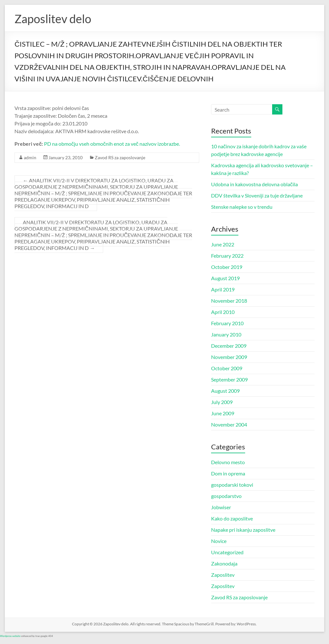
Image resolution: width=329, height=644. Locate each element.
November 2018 (229, 301)
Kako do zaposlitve (232, 518)
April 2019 (223, 289)
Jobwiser (221, 507)
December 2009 (229, 346)
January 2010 (226, 334)
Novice (219, 541)
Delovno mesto (228, 462)
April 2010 (223, 312)
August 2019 (225, 278)
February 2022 (227, 256)
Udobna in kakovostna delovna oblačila (254, 184)
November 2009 (229, 357)
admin (30, 157)
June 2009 (223, 413)
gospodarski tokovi (232, 485)
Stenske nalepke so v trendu (242, 207)
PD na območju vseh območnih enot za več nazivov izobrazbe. (112, 144)
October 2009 (227, 368)
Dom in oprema (228, 473)
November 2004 (229, 424)
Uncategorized (227, 552)
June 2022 (223, 244)
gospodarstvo (226, 496)
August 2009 (225, 391)
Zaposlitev (223, 575)
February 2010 (227, 323)
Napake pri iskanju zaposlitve (243, 530)
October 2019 (227, 267)
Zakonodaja (224, 563)
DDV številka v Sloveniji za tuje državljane (257, 195)
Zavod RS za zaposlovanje (120, 157)
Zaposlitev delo (53, 19)
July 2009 (222, 402)
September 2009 (229, 379)
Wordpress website (10, 636)
